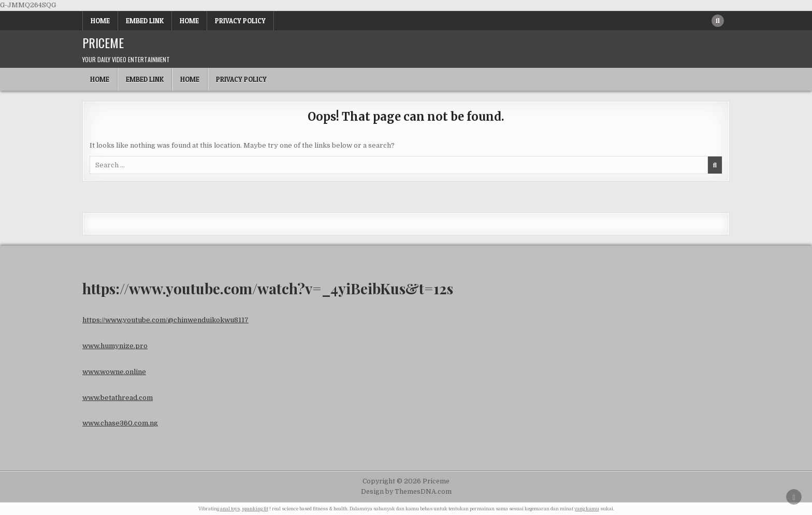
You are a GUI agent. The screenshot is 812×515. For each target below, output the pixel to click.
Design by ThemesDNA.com (406, 492)
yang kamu (587, 509)
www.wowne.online (114, 372)
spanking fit (255, 509)
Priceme (103, 42)
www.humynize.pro (115, 346)
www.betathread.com (118, 398)
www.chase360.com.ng (120, 423)
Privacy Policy (240, 21)
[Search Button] (718, 21)
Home (100, 21)
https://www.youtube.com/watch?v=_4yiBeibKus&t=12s (268, 288)
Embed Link (145, 21)
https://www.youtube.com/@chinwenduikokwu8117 (165, 320)
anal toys (230, 509)
